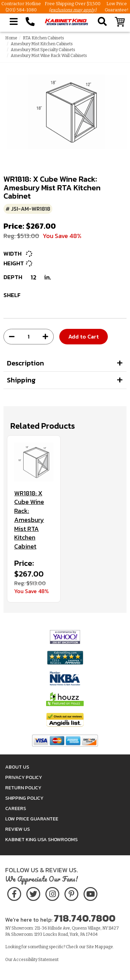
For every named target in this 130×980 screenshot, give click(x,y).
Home (11, 38)
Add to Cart (84, 336)
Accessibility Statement (36, 960)
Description (25, 363)
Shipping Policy (24, 798)
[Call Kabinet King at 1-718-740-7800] (30, 22)
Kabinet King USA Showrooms (41, 840)
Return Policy (23, 788)
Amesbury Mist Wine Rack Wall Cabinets (49, 56)
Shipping (21, 380)
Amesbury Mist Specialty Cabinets (43, 50)
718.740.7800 (85, 918)
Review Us (18, 829)
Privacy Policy (24, 777)
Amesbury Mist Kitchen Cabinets (42, 44)
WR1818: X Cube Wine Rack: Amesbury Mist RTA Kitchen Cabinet (29, 520)
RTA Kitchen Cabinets (44, 38)
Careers (16, 808)
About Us (17, 767)
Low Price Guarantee (32, 819)
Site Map (95, 947)
